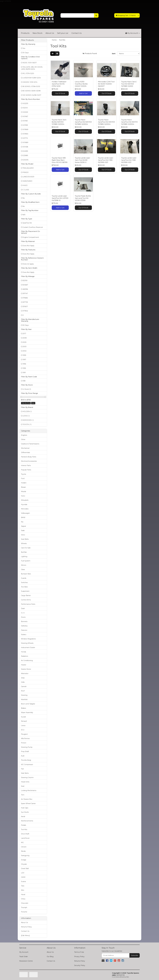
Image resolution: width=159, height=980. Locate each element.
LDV (23, 873)
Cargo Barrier (26, 595)
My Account (24, 952)
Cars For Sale (26, 548)
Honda (23, 652)
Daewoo (24, 630)
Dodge (24, 860)
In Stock (27, 389)
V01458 (25, 147)
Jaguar (23, 526)
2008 (25, 338)
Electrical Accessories (29, 461)
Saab (23, 530)
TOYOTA (27, 424)
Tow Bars (24, 587)
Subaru (24, 634)
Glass (23, 569)
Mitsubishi (25, 500)
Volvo (23, 535)
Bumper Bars (26, 574)
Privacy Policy (79, 957)
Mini (23, 890)
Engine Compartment (31, 237)
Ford (23, 478)
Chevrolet (25, 903)
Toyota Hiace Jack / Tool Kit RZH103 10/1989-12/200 (129, 84)
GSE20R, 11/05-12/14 (30, 82)
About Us (50, 33)
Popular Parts (26, 470)
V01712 (25, 138)
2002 (24, 351)
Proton (24, 743)
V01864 (25, 134)
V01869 (25, 129)
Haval (23, 894)
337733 (25, 302)
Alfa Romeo (25, 738)
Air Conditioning (27, 660)
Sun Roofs (25, 812)
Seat (23, 786)
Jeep (23, 678)
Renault (24, 721)
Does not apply (28, 264)
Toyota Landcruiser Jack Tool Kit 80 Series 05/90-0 (82, 160)
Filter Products (27, 40)
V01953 (25, 125)
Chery (23, 899)
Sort (114, 54)
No (24, 198)
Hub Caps (25, 808)
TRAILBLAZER (28, 168)
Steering (24, 695)
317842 (25, 311)
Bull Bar (24, 552)
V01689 (25, 142)
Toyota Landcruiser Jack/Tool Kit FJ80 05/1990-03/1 (106, 160)
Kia (22, 522)
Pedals (23, 825)
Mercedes (25, 509)
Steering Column (27, 777)
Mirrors (24, 565)
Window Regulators (28, 639)
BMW (23, 517)
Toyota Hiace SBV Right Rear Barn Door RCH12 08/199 (60, 160)
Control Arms (26, 600)
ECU (23, 730)
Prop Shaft (25, 751)
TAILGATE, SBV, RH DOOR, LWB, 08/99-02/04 (32, 68)
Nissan (23, 487)
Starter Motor (26, 669)
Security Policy (80, 965)
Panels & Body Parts (29, 457)
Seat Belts (25, 539)
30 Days (26, 53)
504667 (25, 285)
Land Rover (25, 838)
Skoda (23, 851)
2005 (24, 342)
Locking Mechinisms (29, 790)
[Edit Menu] (25, 936)
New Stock (37, 33)
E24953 (25, 151)
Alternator (25, 673)
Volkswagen (25, 513)
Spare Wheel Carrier (28, 803)
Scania (23, 881)
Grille (23, 682)
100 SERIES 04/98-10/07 (32, 95)
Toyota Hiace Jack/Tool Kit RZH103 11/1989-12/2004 (106, 122)
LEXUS (26, 416)
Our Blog (50, 957)
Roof (23, 691)
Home (54, 40)
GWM (23, 877)
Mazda (23, 491)
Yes (24, 48)
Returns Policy (26, 927)
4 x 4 (23, 613)
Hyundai (24, 504)
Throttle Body (26, 760)
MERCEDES (28, 420)
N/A (24, 215)
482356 (25, 289)
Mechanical (25, 448)
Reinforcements (27, 821)
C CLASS (26, 190)
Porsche (24, 912)
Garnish (24, 686)
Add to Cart (83, 93)
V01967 (25, 116)
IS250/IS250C (28, 181)
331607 (25, 307)
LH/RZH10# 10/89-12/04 (32, 78)
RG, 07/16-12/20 (28, 73)
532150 (25, 281)
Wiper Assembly (27, 712)
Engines (24, 435)
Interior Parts (26, 465)
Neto (127, 977)
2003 (24, 347)
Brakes (23, 708)
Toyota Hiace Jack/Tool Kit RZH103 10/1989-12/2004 (83, 122)
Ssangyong (25, 855)
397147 (25, 294)
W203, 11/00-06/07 (30, 63)
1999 (24, 355)
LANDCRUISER (28, 177)
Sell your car (63, 33)
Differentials (25, 452)
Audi (23, 756)
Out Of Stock (60, 93)
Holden (24, 483)
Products (25, 33)
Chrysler (24, 864)
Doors (23, 617)
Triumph (24, 907)
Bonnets (24, 621)
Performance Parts (28, 604)
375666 (25, 298)
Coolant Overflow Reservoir (33, 227)
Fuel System (26, 561)
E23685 (25, 155)
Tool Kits (24, 829)
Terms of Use (79, 952)
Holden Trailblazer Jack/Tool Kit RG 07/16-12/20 (59, 84)
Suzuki (23, 717)
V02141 (25, 108)
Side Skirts (25, 773)
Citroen (24, 847)
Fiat (22, 769)
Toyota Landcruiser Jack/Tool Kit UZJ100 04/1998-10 (60, 198)
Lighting (24, 556)
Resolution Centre (26, 961)
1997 (24, 360)
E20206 (25, 160)
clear (33, 403)
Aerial (23, 816)
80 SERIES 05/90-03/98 (32, 91)
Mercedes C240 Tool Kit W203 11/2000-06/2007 (106, 84)
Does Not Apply (28, 246)
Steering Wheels (27, 643)
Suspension (25, 591)
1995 (24, 368)
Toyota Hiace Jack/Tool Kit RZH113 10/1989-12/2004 (129, 122)
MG (22, 842)
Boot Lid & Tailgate (28, 704)
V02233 (25, 103)
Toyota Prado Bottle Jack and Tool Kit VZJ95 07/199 (83, 198)
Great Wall (25, 868)
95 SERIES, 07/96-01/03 (31, 86)
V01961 (25, 121)
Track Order (24, 957)
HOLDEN (27, 411)
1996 (24, 364)
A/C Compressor (27, 764)
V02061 (25, 112)
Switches (24, 582)
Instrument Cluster (28, 647)
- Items (126, 15)
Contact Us (77, 33)
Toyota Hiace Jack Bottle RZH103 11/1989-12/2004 (59, 122)
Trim (23, 795)
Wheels (24, 543)
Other (23, 439)
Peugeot (24, 734)
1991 (24, 373)
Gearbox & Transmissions (30, 444)
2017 (24, 334)
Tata (23, 886)
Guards (24, 578)
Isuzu (23, 496)
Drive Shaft (25, 834)
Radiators (24, 656)
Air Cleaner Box (27, 799)
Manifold (24, 699)
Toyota (23, 474)
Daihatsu (24, 626)
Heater (24, 665)
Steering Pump (27, 747)
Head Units (25, 782)
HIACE (25, 185)
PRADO (26, 172)
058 (24, 381)
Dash (23, 608)
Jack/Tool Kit (27, 223)
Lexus (23, 725)
